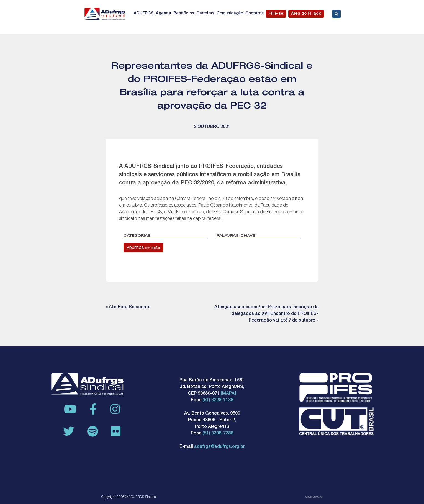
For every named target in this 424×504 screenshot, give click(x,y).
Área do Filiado (306, 14)
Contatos (255, 14)
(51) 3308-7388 (218, 434)
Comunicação (230, 14)
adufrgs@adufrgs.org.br (219, 447)
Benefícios (184, 14)
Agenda (164, 14)
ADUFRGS (144, 14)
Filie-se (276, 14)
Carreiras (205, 14)
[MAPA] (228, 394)
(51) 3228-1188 (218, 400)
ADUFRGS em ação (143, 248)
